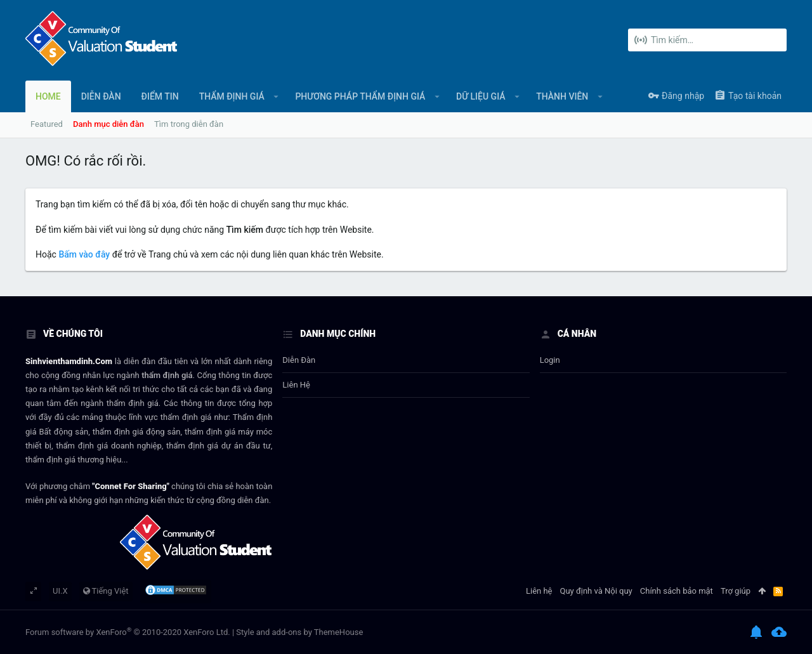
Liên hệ (296, 385)
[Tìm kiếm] (707, 40)
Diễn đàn (299, 360)
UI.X (60, 591)
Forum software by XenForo (128, 632)
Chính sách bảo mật (677, 591)
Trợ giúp (736, 591)
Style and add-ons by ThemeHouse (299, 632)
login (550, 360)
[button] (276, 96)
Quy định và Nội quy (596, 591)
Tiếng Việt (106, 591)
